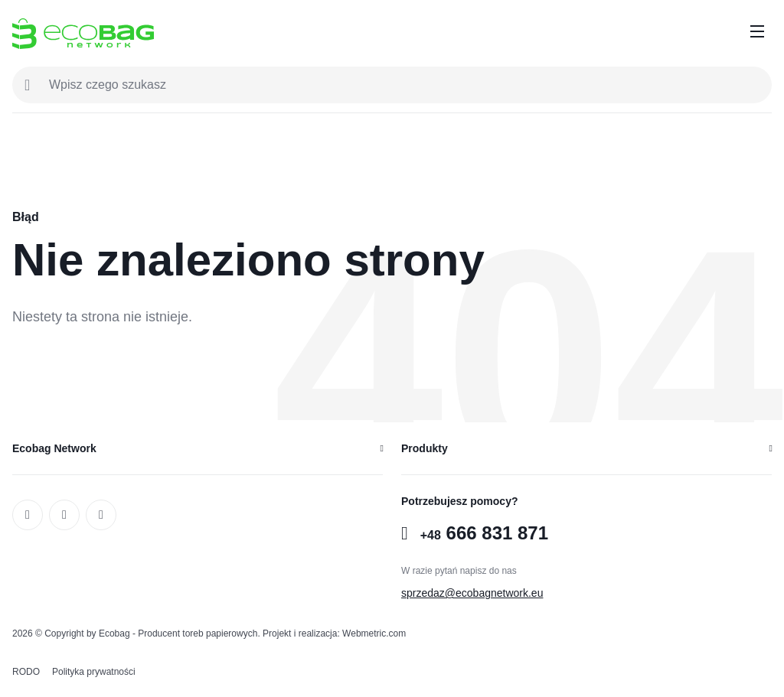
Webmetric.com (374, 633)
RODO (26, 672)
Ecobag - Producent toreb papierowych (178, 633)
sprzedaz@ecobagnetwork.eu (472, 593)
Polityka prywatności (94, 672)
